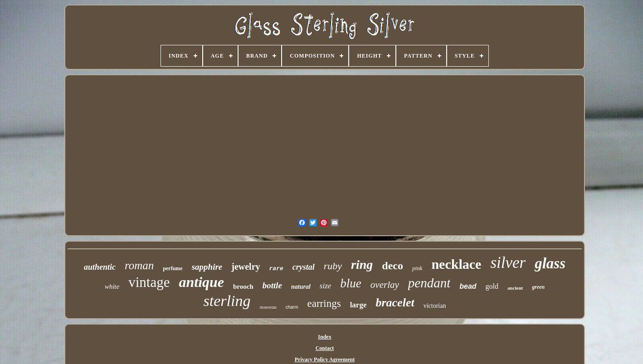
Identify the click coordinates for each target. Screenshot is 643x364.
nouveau (268, 307)
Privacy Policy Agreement (325, 359)
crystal (304, 267)
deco (392, 266)
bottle (272, 285)
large (358, 305)
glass (550, 263)
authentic (100, 267)
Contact (325, 348)
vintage (149, 282)
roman (139, 265)
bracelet (395, 303)
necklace (456, 264)
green (538, 287)
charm (292, 307)
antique (201, 282)
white (112, 286)
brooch (243, 286)
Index (324, 337)
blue (351, 283)
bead (468, 286)
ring (362, 265)
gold (492, 286)
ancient (515, 288)
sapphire (207, 267)
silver (508, 263)
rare (276, 269)
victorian (435, 306)
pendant (429, 283)
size (326, 286)
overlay (385, 285)
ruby (333, 266)
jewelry (246, 267)
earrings (324, 303)
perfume (173, 268)
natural (301, 287)
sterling (227, 301)
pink (417, 268)
